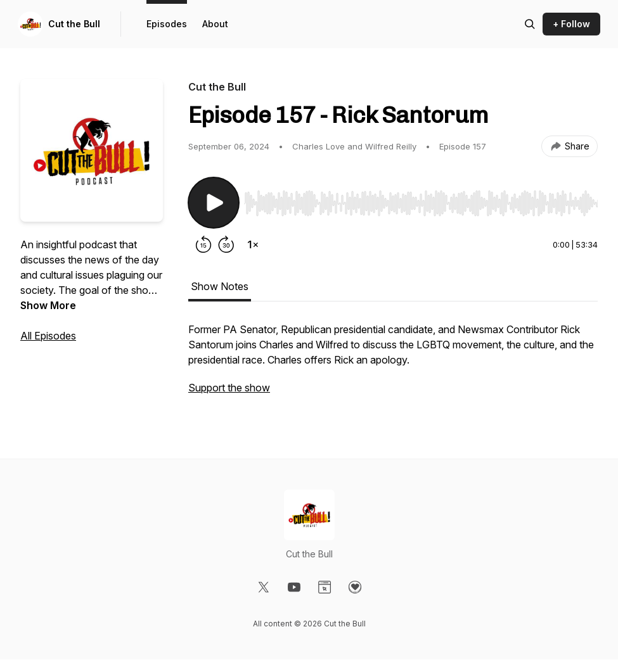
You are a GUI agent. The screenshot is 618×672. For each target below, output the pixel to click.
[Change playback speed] (253, 244)
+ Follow (571, 24)
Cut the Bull (74, 24)
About (215, 24)
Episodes (167, 24)
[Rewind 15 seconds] (203, 244)
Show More (48, 305)
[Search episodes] (530, 24)
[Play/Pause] (214, 203)
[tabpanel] (393, 365)
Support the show (229, 388)
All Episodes (48, 336)
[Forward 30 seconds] (226, 244)
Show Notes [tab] (220, 286)
